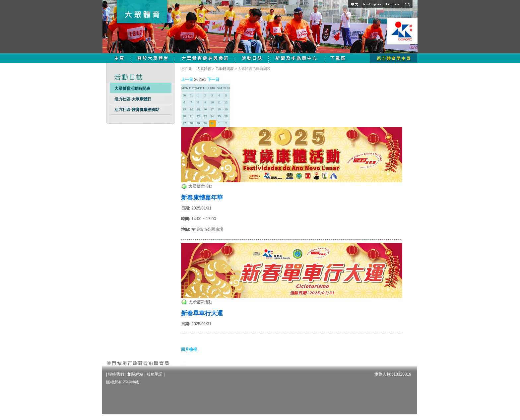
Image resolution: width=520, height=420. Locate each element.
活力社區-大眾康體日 (133, 99)
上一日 (187, 80)
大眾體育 (204, 69)
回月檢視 (189, 349)
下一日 (213, 80)
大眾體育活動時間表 (132, 89)
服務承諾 (155, 374)
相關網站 (135, 374)
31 (212, 123)
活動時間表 (225, 69)
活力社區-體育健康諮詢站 (137, 110)
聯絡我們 (116, 374)
